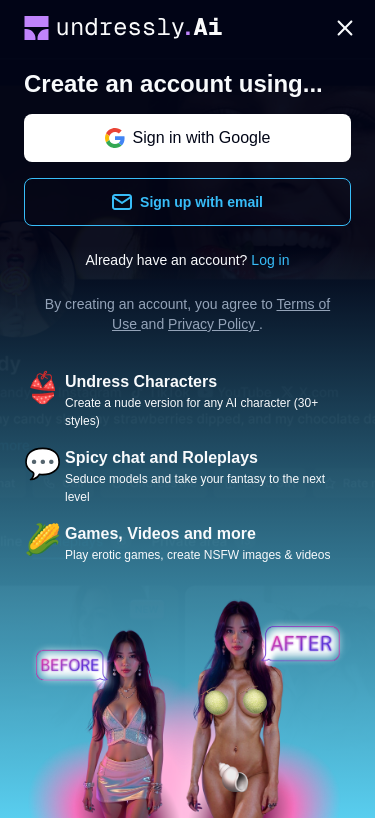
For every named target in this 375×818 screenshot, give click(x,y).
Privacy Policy (213, 324)
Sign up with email (187, 202)
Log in (270, 260)
